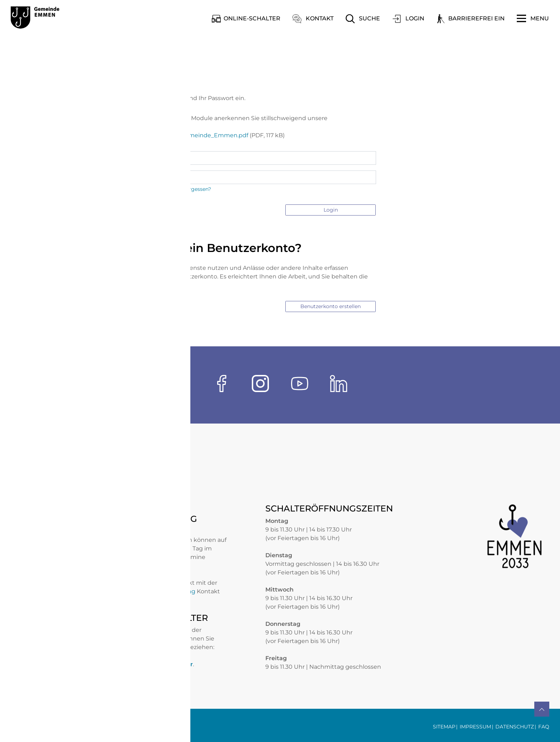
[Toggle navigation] (533, 19)
